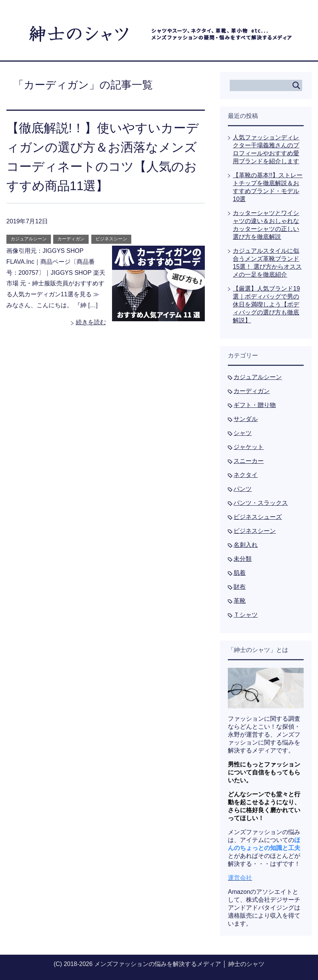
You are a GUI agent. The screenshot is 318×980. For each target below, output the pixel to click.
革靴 (240, 601)
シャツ (243, 433)
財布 (240, 587)
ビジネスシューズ (258, 517)
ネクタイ (246, 475)
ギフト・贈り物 (255, 405)
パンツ (243, 489)
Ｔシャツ (246, 615)
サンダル (246, 419)
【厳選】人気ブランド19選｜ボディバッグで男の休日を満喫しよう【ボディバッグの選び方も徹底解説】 (266, 304)
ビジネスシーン (111, 239)
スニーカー (249, 461)
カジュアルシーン (29, 239)
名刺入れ (246, 545)
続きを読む (91, 322)
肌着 (240, 573)
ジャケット (249, 447)
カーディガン (71, 239)
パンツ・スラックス (261, 503)
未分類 (243, 559)
